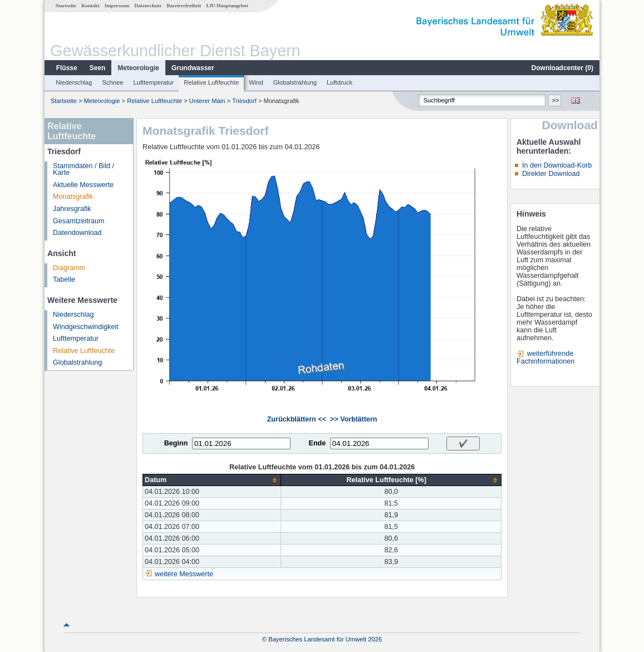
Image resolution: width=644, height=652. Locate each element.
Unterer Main (207, 101)
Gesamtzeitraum (78, 221)
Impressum (117, 6)
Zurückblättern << (297, 419)
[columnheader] (212, 480)
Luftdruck (340, 82)
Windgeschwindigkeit (86, 327)
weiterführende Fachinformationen (545, 357)
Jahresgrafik (72, 209)
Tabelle (64, 280)
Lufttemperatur (153, 82)
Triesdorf (244, 101)
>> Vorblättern (353, 419)
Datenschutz (148, 6)
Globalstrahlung (295, 82)
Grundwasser (193, 68)
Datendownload (77, 233)
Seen (98, 68)
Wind (256, 82)
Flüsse (67, 68)
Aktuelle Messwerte (83, 185)
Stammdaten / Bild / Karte (83, 170)
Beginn (176, 443)
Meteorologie (138, 68)
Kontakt (90, 6)
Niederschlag (74, 82)
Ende (317, 443)
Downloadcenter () (562, 68)
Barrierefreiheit (184, 6)
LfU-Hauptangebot (227, 6)
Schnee (113, 82)
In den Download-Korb (557, 165)
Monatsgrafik (73, 197)
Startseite (66, 6)
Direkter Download (551, 174)
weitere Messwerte (184, 574)
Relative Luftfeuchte (211, 82)
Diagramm (69, 268)
